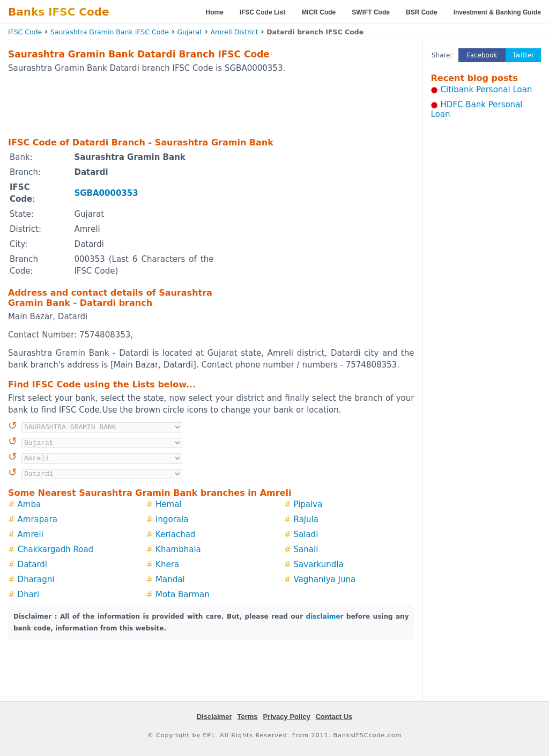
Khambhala (178, 549)
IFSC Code (25, 32)
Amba (29, 504)
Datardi (32, 564)
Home (215, 12)
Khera (167, 564)
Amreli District (235, 32)
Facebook (482, 55)
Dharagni (36, 579)
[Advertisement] (211, 105)
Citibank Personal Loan (487, 90)
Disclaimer (214, 717)
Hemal (168, 504)
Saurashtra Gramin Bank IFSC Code (110, 32)
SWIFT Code (371, 12)
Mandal (170, 579)
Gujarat (190, 32)
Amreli (31, 534)
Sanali (306, 549)
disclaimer (325, 616)
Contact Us (334, 717)
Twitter (523, 55)
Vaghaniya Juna (325, 579)
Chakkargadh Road (56, 549)
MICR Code (318, 12)
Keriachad (175, 534)
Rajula (306, 519)
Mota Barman (183, 594)
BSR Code (422, 12)
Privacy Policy (287, 717)
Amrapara (38, 519)
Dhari (29, 594)
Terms (247, 717)
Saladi (306, 534)
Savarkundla (319, 564)
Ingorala (172, 519)
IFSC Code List (262, 12)
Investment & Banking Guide (497, 12)
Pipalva (308, 504)
